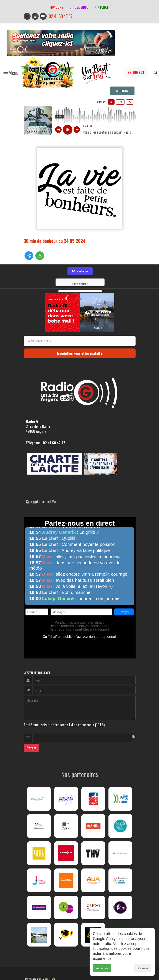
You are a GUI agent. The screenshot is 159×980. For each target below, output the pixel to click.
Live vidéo (79, 7)
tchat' (102, 7)
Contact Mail (49, 485)
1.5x (120, 102)
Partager (80, 255)
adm (28, 967)
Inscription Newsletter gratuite (80, 337)
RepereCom (48, 962)
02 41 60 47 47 (61, 16)
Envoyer (31, 731)
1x (111, 102)
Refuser (143, 968)
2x (130, 102)
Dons (57, 7)
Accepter (102, 968)
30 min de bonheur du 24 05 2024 (55, 241)
